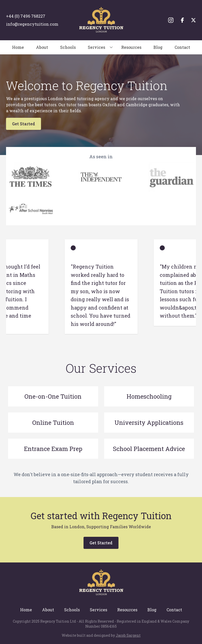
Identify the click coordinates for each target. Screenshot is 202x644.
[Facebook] (182, 20)
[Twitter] (193, 20)
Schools (68, 47)
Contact (182, 47)
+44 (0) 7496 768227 (26, 16)
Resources (131, 47)
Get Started (24, 124)
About (42, 47)
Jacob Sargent (128, 635)
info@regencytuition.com (32, 24)
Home (18, 47)
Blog (158, 47)
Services (96, 47)
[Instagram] (171, 20)
